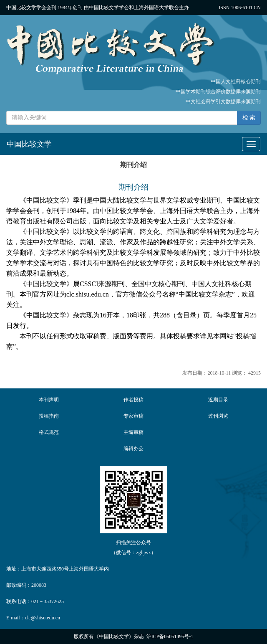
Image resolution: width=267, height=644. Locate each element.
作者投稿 (133, 400)
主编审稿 (133, 432)
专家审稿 (133, 416)
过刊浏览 (218, 416)
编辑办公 (133, 449)
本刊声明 (49, 400)
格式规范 (49, 432)
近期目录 (218, 400)
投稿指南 (49, 416)
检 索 (249, 118)
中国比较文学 (29, 144)
